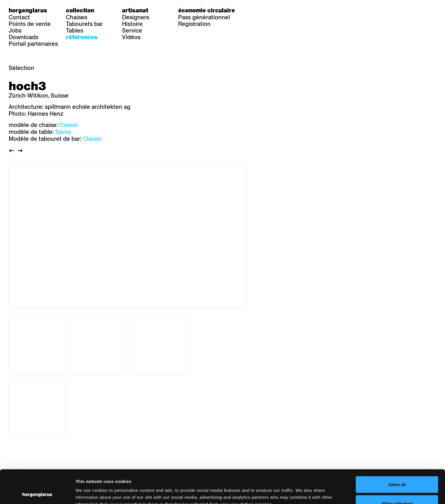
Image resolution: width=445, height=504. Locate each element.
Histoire (132, 24)
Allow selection (397, 470)
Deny (397, 489)
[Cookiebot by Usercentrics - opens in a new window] (37, 493)
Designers (136, 17)
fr (269, 10)
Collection (80, 10)
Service (132, 31)
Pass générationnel (204, 17)
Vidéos (131, 37)
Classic (69, 125)
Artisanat (135, 10)
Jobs (15, 31)
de (257, 10)
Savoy (63, 132)
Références (82, 37)
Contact (19, 17)
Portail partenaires (33, 44)
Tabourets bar (84, 24)
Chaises (77, 17)
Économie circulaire (207, 10)
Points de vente (30, 24)
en (280, 10)
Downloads (23, 37)
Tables (75, 31)
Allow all (397, 451)
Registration (194, 24)
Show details (301, 489)
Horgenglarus (28, 10)
